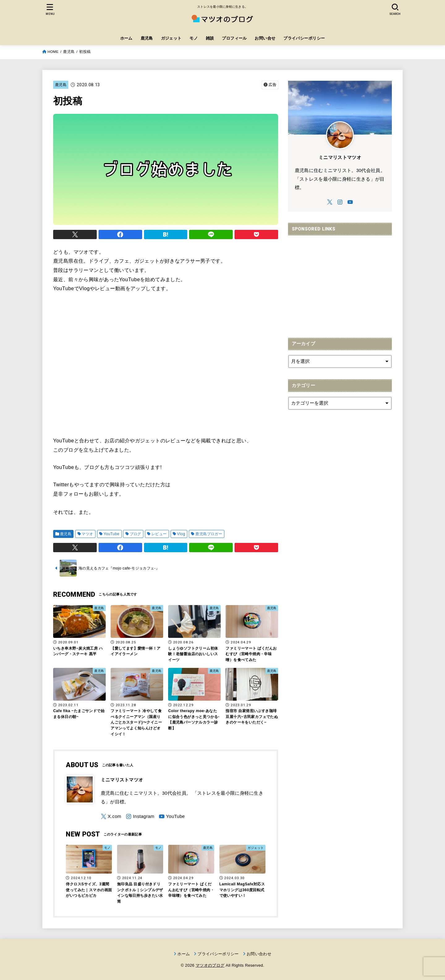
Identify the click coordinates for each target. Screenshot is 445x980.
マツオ (87, 534)
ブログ (136, 534)
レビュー (159, 534)
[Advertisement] (340, 283)
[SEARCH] (395, 9)
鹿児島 (147, 38)
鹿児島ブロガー (209, 534)
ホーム (126, 38)
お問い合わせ (259, 954)
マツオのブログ (210, 965)
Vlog (181, 534)
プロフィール (234, 38)
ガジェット (171, 38)
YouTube (111, 534)
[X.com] (111, 817)
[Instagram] (140, 817)
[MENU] (50, 9)
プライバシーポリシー (304, 38)
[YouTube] (172, 817)
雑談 (210, 38)
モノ (194, 38)
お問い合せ (265, 38)
